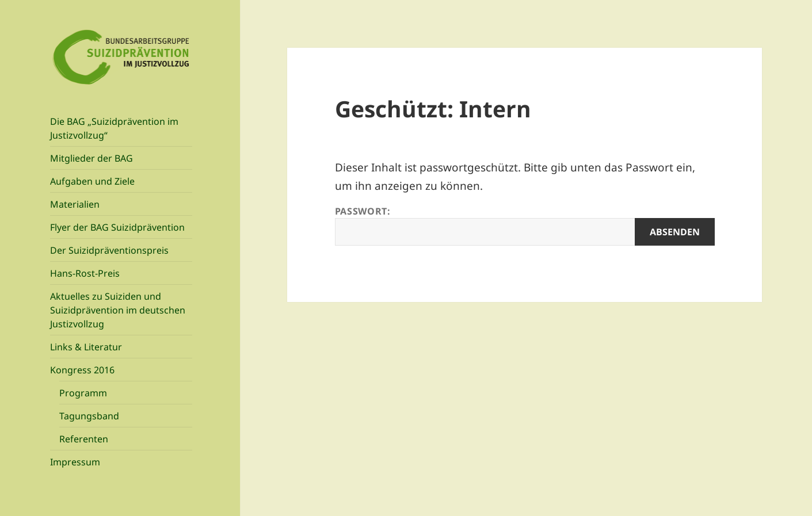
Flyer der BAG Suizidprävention (117, 227)
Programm (83, 393)
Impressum (75, 462)
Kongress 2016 (82, 370)
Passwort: (525, 225)
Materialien (75, 204)
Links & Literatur (86, 347)
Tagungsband (89, 416)
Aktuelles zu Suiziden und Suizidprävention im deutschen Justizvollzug (118, 310)
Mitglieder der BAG (92, 158)
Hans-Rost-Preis (85, 273)
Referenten (84, 439)
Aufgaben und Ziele (92, 181)
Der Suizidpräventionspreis (109, 250)
